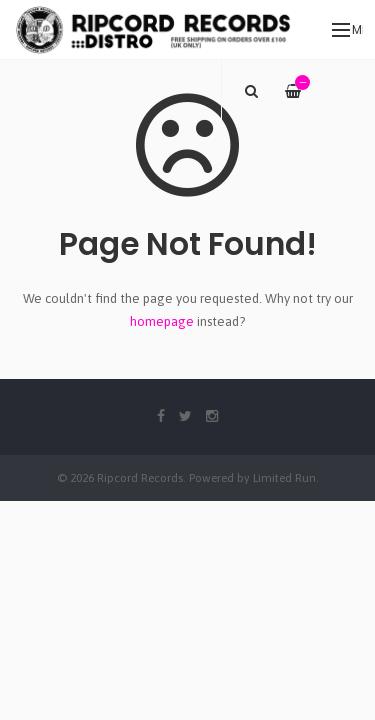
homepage (162, 321)
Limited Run (284, 477)
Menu (347, 30)
